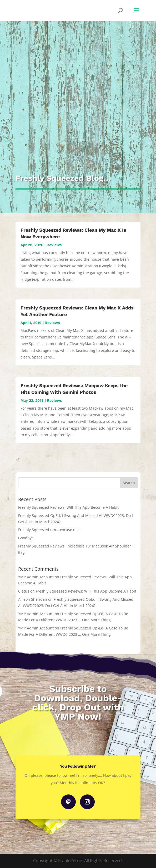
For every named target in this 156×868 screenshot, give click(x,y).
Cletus (24, 591)
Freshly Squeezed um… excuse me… (50, 530)
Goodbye (26, 538)
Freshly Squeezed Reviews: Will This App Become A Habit (68, 507)
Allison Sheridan (33, 599)
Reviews (54, 245)
